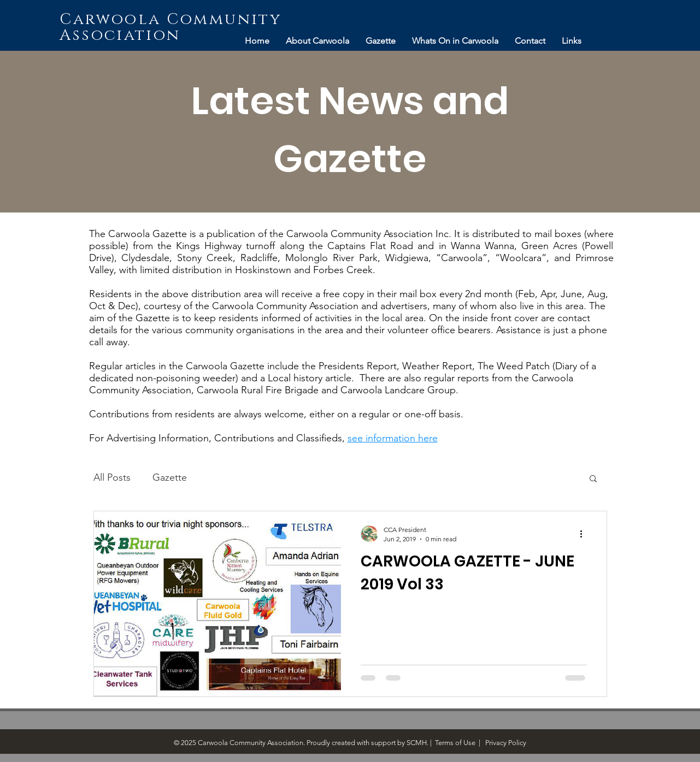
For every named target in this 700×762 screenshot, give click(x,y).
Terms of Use (455, 743)
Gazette (170, 477)
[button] (593, 479)
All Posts (112, 477)
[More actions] (585, 534)
